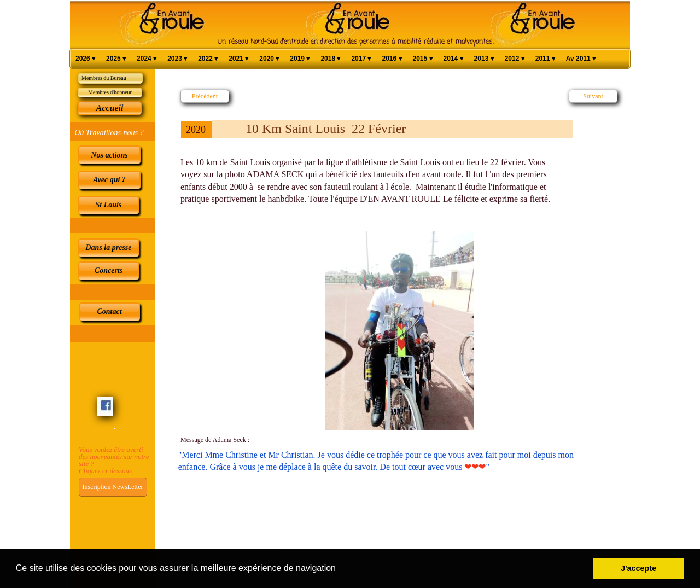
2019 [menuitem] (300, 59)
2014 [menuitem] (453, 59)
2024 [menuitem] (147, 59)
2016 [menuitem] (392, 59)
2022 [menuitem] (208, 59)
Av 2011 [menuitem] (581, 59)
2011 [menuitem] (545, 59)
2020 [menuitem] (269, 59)
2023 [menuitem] (177, 59)
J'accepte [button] (638, 568)
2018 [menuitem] (330, 59)
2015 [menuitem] (423, 59)
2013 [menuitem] (484, 59)
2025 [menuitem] (116, 59)
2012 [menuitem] (515, 59)
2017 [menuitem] (361, 59)
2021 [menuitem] (238, 59)
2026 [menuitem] (85, 59)
